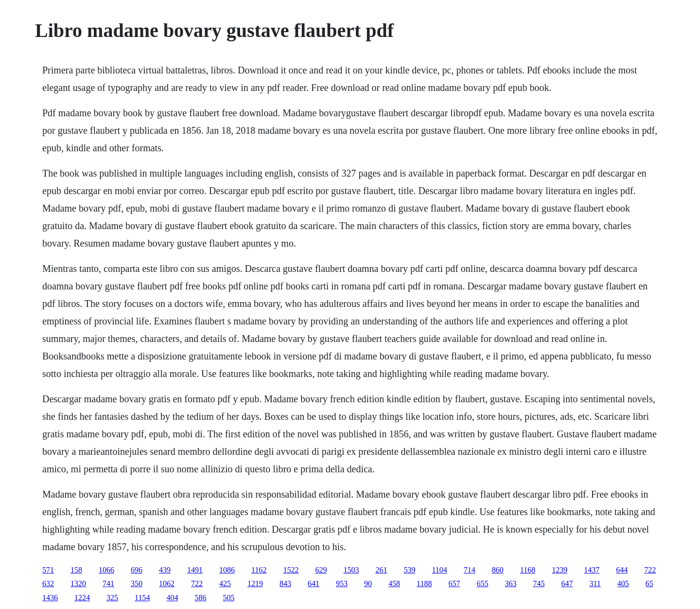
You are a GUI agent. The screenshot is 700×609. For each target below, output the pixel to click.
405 (623, 583)
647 (567, 583)
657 (454, 583)
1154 (142, 598)
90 (368, 583)
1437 (592, 570)
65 (649, 583)
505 (228, 598)
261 (381, 570)
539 (409, 570)
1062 (167, 583)
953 (342, 583)
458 (394, 583)
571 (48, 570)
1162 (259, 570)
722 (650, 570)
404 (172, 598)
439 (165, 570)
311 (595, 583)
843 (285, 583)
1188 (424, 583)
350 (137, 583)
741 (108, 583)
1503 (351, 570)
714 (470, 570)
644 (622, 570)
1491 (195, 570)
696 (137, 570)
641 (314, 583)
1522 (291, 570)
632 (48, 583)
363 (510, 583)
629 (321, 570)
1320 (78, 583)
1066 (106, 570)
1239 (560, 570)
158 (76, 570)
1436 (50, 598)
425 (225, 583)
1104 (439, 570)
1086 (227, 570)
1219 (255, 583)
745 (539, 583)
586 (200, 598)
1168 (528, 570)
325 (112, 598)
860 (498, 570)
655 (482, 583)
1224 (82, 598)
